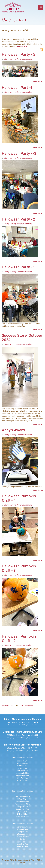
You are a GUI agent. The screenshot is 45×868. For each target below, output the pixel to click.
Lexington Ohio (23, 832)
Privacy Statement (23, 860)
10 (12, 706)
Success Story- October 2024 (22, 338)
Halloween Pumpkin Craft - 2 (19, 639)
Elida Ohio (23, 799)
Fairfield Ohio (22, 766)
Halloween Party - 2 (18, 219)
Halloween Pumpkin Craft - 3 (19, 568)
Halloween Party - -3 (19, 153)
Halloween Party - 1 (18, 267)
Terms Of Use (37, 860)
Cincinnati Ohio (23, 761)
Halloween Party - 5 (18, 54)
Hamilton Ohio (22, 768)
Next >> (30, 706)
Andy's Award (13, 430)
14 (22, 706)
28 (26, 706)
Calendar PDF (21, 47)
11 (15, 706)
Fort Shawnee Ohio (22, 797)
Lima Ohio (23, 794)
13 (19, 706)
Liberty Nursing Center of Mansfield (18, 59)
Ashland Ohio (22, 829)
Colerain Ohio (23, 763)
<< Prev (5, 706)
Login (23, 863)
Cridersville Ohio (22, 802)
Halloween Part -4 (17, 88)
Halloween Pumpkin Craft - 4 (19, 498)
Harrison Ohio (23, 771)
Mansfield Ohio (22, 827)
